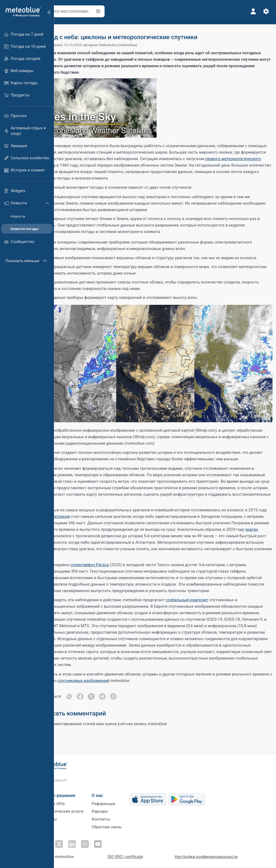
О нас (116, 794)
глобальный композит (208, 608)
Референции (122, 803)
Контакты (120, 821)
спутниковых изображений (146, 695)
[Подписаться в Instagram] (102, 845)
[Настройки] (264, 11)
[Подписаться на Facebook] (64, 845)
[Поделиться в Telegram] (125, 711)
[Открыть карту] (119, 11)
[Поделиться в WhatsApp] (91, 711)
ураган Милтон (153, 537)
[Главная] (21, 12)
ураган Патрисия (95, 518)
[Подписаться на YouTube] (114, 845)
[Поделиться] (136, 711)
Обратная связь (125, 830)
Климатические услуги (81, 812)
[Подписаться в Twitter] (77, 845)
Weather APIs (71, 803)
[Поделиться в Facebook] (102, 711)
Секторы (68, 821)
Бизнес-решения (77, 794)
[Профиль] (251, 11)
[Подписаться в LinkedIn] (89, 845)
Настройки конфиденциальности (225, 858)
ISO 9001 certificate (144, 858)
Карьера (118, 812)
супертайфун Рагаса (111, 566)
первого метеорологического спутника (115, 165)
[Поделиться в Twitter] (113, 711)
